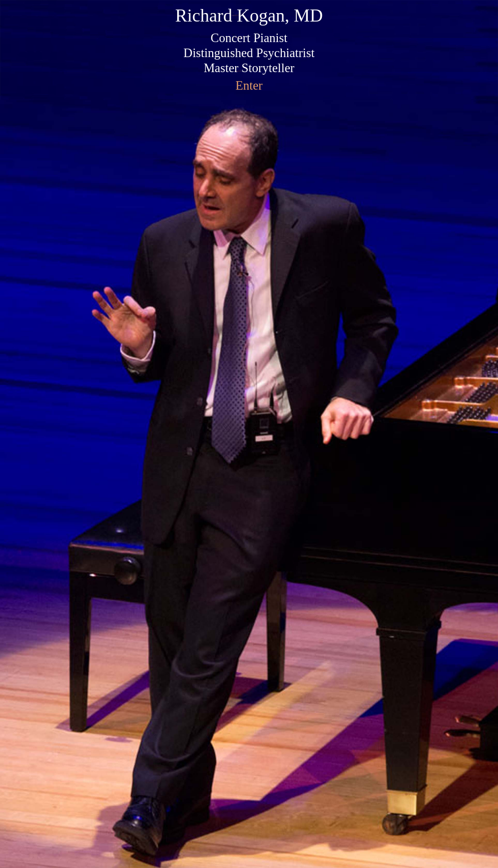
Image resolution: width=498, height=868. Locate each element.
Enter (249, 85)
